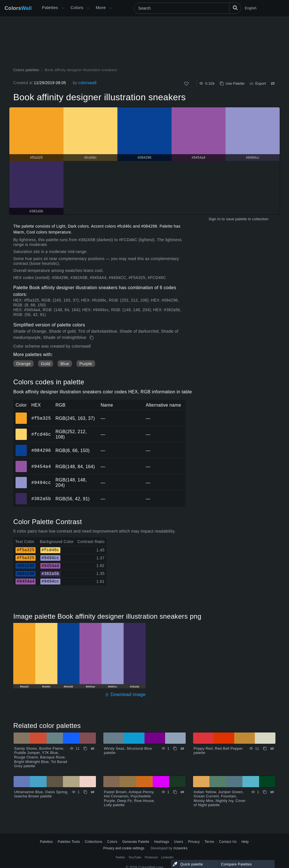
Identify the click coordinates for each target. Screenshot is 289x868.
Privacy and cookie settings (124, 848)
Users (179, 842)
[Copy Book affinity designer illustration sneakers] (92, 338)
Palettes (50, 7)
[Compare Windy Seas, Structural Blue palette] (182, 749)
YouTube (135, 857)
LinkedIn (167, 857)
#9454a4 (41, 466)
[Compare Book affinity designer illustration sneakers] (273, 84)
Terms (209, 842)
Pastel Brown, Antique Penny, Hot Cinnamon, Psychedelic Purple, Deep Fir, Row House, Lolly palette (129, 799)
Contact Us (228, 842)
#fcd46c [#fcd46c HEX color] (21, 430)
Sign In (215, 219)
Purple (86, 364)
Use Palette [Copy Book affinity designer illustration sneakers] (232, 83)
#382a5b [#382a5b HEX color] (21, 495)
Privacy (194, 842)
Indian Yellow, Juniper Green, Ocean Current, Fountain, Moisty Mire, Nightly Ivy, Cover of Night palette (220, 799)
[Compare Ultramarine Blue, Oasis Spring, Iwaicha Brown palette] (93, 792)
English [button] (251, 8)
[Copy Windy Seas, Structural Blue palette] (175, 749)
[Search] (187, 8)
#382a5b (41, 499)
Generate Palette (136, 842)
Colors (18, 8)
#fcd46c (41, 434)
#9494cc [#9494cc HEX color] (21, 479)
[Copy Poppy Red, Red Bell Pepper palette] (265, 749)
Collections (93, 842)
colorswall (87, 83)
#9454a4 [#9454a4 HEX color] (21, 463)
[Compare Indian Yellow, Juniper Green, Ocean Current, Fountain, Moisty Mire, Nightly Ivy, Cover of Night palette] (272, 792)
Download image (125, 694)
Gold (46, 364)
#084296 (41, 450)
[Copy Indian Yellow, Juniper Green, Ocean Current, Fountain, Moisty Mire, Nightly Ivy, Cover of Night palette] (265, 792)
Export (258, 83)
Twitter (120, 857)
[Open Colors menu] (88, 8)
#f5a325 (41, 418)
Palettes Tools (69, 842)
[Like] (186, 84)
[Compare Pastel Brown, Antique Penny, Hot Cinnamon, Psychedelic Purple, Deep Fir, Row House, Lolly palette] (182, 792)
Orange (23, 364)
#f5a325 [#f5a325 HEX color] (21, 414)
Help (245, 842)
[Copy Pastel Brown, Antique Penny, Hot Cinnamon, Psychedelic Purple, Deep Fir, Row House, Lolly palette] (175, 792)
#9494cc (41, 483)
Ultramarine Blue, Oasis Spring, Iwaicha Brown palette (41, 794)
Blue (65, 364)
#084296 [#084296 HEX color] (21, 446)
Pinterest (151, 857)
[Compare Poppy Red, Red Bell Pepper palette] (272, 749)
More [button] (101, 7)
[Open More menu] (63, 8)
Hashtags (162, 842)
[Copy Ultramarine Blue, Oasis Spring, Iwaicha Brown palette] (85, 792)
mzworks (181, 848)
